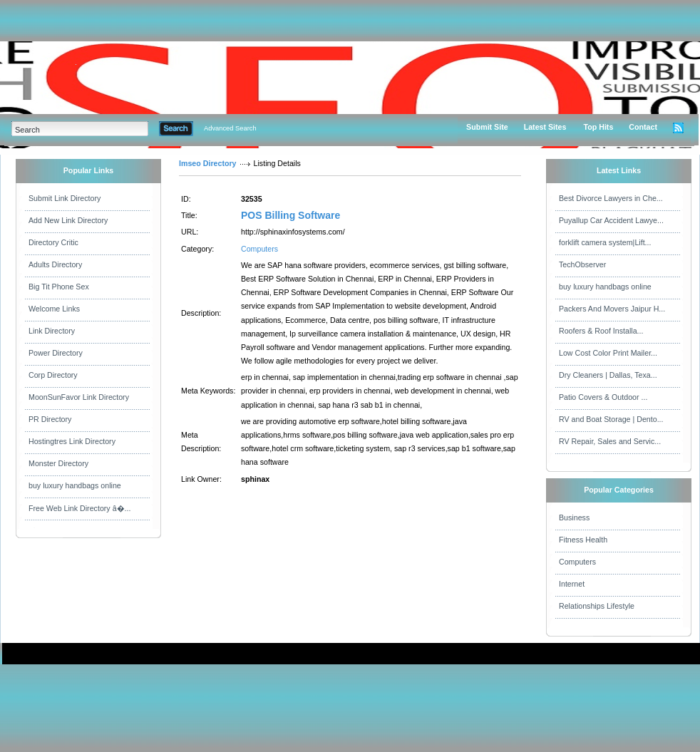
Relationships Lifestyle (597, 606)
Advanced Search (230, 128)
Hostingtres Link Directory (72, 441)
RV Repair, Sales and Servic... (610, 441)
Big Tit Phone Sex (59, 287)
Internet (572, 584)
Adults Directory (55, 264)
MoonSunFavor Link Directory (79, 397)
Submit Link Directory (65, 198)
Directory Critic (53, 242)
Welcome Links (54, 309)
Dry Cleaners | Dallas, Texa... (608, 375)
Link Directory (52, 331)
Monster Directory (58, 463)
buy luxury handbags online (75, 485)
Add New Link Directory (68, 220)
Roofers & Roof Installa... (601, 331)
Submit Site (487, 127)
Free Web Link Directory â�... (79, 508)
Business (574, 517)
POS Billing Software (290, 215)
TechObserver (582, 264)
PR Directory (50, 419)
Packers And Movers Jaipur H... (612, 309)
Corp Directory (53, 375)
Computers (259, 249)
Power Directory (56, 353)
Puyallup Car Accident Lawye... (611, 220)
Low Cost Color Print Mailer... (608, 353)
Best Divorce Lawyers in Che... (611, 198)
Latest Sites (545, 127)
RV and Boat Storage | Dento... (611, 419)
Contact (643, 127)
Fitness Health (583, 540)
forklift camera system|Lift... (605, 242)
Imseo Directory (208, 163)
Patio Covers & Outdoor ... (603, 397)
